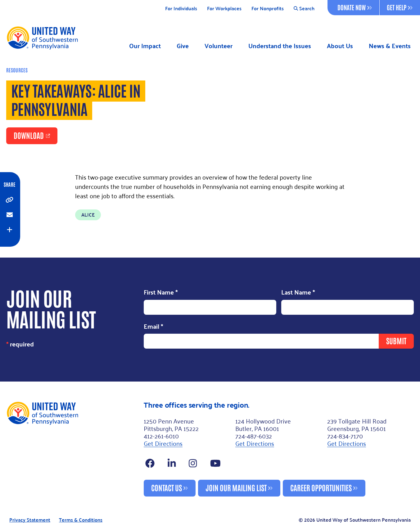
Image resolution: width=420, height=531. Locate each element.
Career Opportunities (321, 487)
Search (304, 9)
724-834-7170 (345, 436)
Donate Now (355, 7)
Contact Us (167, 487)
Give (183, 46)
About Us (340, 46)
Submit (396, 340)
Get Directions (163, 443)
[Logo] (42, 38)
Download (29, 135)
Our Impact (145, 46)
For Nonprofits (268, 9)
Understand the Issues (280, 46)
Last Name (298, 293)
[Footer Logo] (72, 449)
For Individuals (181, 9)
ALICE (88, 215)
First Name (161, 293)
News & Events (390, 46)
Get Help (400, 7)
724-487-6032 (254, 436)
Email (154, 327)
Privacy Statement (30, 520)
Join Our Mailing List (236, 487)
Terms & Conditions (81, 520)
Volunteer (219, 46)
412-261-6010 (161, 436)
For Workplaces (224, 9)
